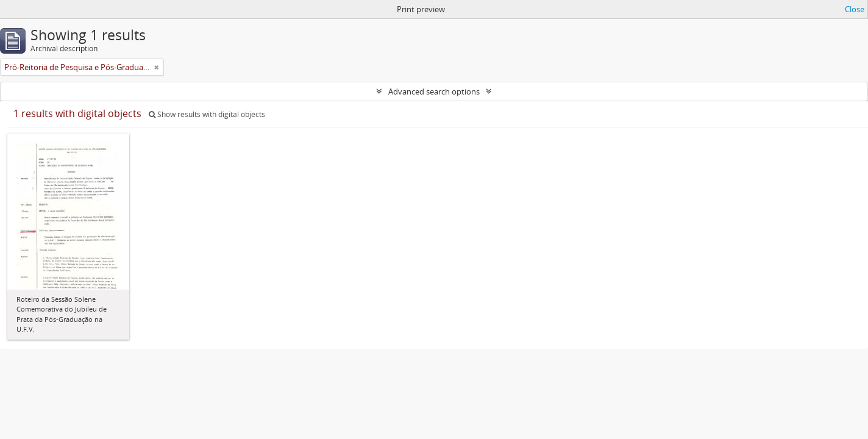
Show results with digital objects (207, 114)
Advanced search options (434, 91)
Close (855, 9)
